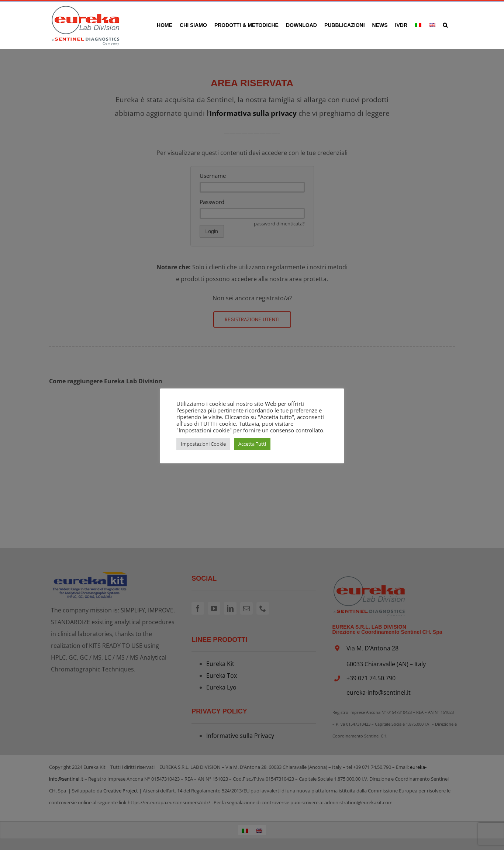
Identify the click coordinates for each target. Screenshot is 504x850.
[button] (445, 25)
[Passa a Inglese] (432, 25)
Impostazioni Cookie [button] (203, 444)
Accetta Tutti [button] (252, 444)
